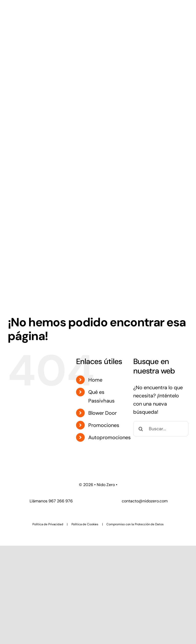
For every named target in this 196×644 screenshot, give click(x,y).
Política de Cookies (85, 524)
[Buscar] (141, 429)
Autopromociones (109, 437)
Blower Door (102, 413)
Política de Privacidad (48, 524)
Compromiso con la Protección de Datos (135, 524)
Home (95, 380)
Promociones (104, 425)
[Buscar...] (161, 429)
